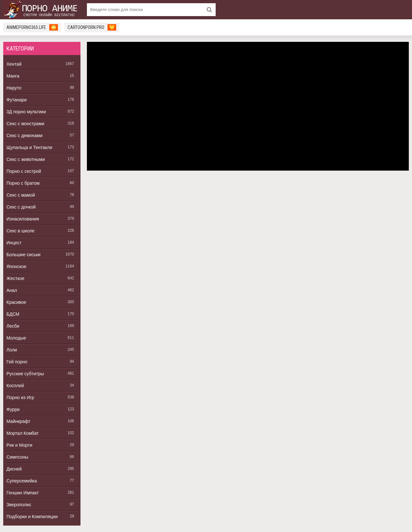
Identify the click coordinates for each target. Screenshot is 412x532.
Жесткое (15, 278)
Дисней (14, 469)
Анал (12, 290)
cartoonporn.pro (92, 27)
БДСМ (13, 314)
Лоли (12, 350)
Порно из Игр (20, 397)
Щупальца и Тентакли (29, 147)
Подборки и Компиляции (32, 517)
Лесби (13, 326)
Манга (13, 76)
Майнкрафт (18, 421)
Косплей (15, 386)
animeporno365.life (32, 27)
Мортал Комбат (23, 433)
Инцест (14, 243)
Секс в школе (20, 231)
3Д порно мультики (26, 112)
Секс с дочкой (21, 207)
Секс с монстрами (25, 124)
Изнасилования (23, 219)
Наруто (14, 88)
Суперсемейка (22, 481)
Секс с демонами (24, 135)
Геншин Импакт (23, 493)
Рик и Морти (19, 445)
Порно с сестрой (24, 171)
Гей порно (17, 362)
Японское (16, 266)
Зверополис (19, 505)
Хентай (14, 64)
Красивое (16, 302)
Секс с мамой (21, 195)
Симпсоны (17, 457)
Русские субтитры (25, 374)
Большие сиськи (23, 255)
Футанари (17, 100)
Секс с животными (26, 159)
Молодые (16, 338)
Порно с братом (23, 183)
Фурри (13, 409)
